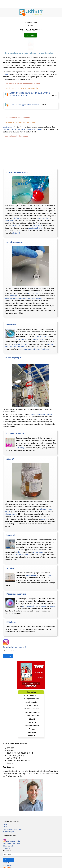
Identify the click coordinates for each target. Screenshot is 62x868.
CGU (5, 824)
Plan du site (7, 865)
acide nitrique (21, 448)
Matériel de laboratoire (32, 716)
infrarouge (13, 296)
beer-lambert (38, 339)
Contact (6, 863)
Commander (31, 35)
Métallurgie (11, 622)
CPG (37, 293)
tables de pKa (38, 226)
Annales (10, 568)
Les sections (32, 692)
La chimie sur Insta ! (12, 841)
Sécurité (10, 459)
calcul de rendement (21, 344)
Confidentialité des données (13, 829)
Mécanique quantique (16, 594)
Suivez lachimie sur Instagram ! (14, 647)
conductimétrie (44, 218)
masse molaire (21, 339)
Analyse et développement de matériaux (24, 105)
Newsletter (7, 851)
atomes (43, 606)
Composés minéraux (32, 709)
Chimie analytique (15, 242)
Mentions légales (9, 832)
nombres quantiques (30, 606)
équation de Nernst (35, 228)
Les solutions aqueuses (17, 172)
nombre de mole (41, 337)
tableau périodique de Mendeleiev (37, 349)
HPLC (30, 293)
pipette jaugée (38, 552)
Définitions (11, 325)
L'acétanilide (8, 127)
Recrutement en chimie (11, 843)
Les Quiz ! (32, 736)
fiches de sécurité (11, 514)
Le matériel (11, 535)
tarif (7, 74)
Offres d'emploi (8, 846)
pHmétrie (16, 218)
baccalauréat (31, 575)
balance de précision (21, 555)
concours (51, 575)
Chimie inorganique (15, 433)
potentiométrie (10, 221)
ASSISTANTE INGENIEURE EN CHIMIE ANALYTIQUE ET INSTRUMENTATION (30, 94)
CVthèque (7, 848)
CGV (5, 827)
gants (43, 519)
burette (21, 552)
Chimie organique (13, 358)
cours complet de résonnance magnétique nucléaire (23, 298)
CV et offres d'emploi (32, 695)
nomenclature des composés (41, 414)
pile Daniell (16, 233)
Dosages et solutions (32, 699)
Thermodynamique (32, 726)
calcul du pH (16, 226)
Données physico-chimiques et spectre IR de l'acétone (23, 129)
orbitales (52, 606)
